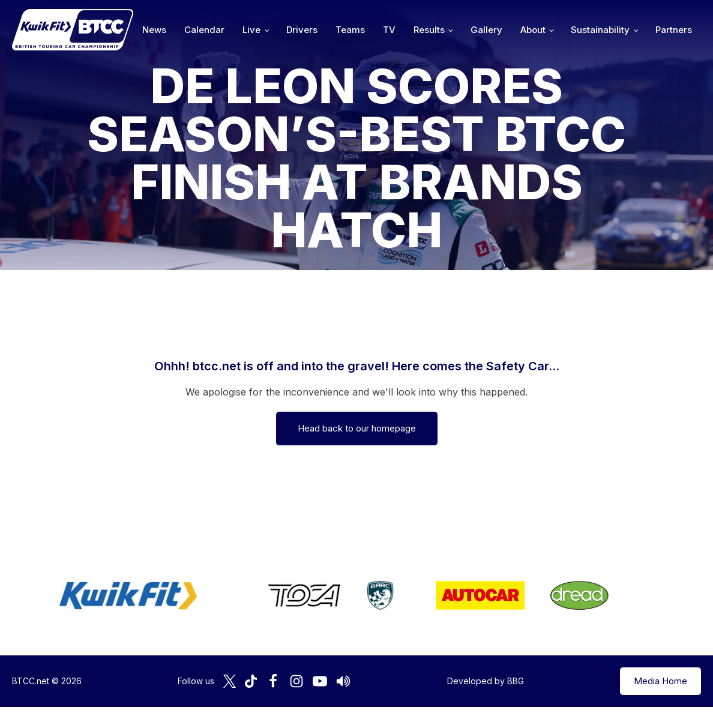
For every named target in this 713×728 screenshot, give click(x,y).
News (154, 30)
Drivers (302, 30)
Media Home (660, 681)
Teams (350, 30)
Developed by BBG (486, 681)
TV (389, 30)
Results (429, 30)
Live (251, 30)
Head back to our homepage (357, 428)
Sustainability (600, 30)
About (533, 30)
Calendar (204, 30)
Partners (674, 30)
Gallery (486, 30)
